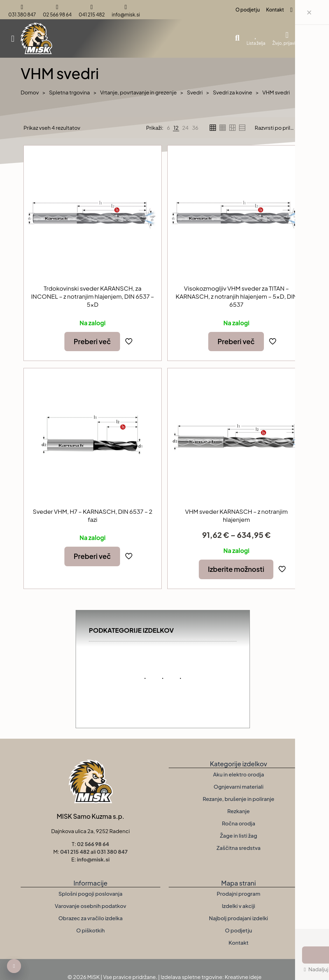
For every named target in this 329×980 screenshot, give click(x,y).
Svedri (195, 92)
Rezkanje (239, 811)
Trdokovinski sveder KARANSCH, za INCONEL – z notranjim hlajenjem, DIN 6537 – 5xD (93, 296)
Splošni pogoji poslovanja (90, 893)
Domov (30, 92)
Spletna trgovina (69, 92)
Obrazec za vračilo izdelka (91, 918)
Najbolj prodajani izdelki (239, 918)
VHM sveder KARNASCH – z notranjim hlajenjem (237, 515)
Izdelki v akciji (239, 906)
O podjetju (239, 930)
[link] (169, 128)
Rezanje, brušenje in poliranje (239, 799)
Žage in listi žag (238, 835)
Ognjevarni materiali (238, 786)
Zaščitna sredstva (239, 848)
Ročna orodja (239, 823)
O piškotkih (90, 930)
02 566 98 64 (93, 844)
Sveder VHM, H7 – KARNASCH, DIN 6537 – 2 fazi (93, 515)
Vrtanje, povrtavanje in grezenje (138, 92)
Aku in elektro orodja (239, 774)
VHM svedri (276, 92)
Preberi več (92, 341)
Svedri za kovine (232, 92)
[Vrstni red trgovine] (280, 128)
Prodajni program (238, 893)
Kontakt (239, 942)
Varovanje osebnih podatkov (91, 906)
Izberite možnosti (236, 569)
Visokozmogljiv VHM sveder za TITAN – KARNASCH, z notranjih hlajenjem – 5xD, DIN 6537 (236, 296)
